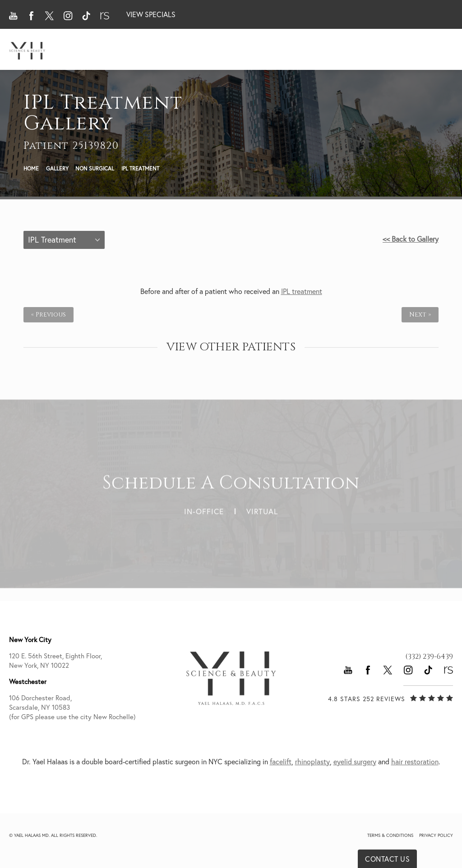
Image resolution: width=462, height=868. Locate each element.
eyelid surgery (355, 762)
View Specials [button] (151, 14)
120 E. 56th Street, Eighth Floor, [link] (83, 661)
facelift (281, 762)
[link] (429, 657)
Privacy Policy (436, 835)
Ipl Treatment (140, 168)
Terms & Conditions (390, 835)
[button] (14, 16)
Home (31, 168)
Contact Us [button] (387, 859)
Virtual (262, 507)
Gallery (57, 168)
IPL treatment (302, 291)
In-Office (204, 507)
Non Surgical (95, 168)
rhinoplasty (312, 762)
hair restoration (415, 762)
